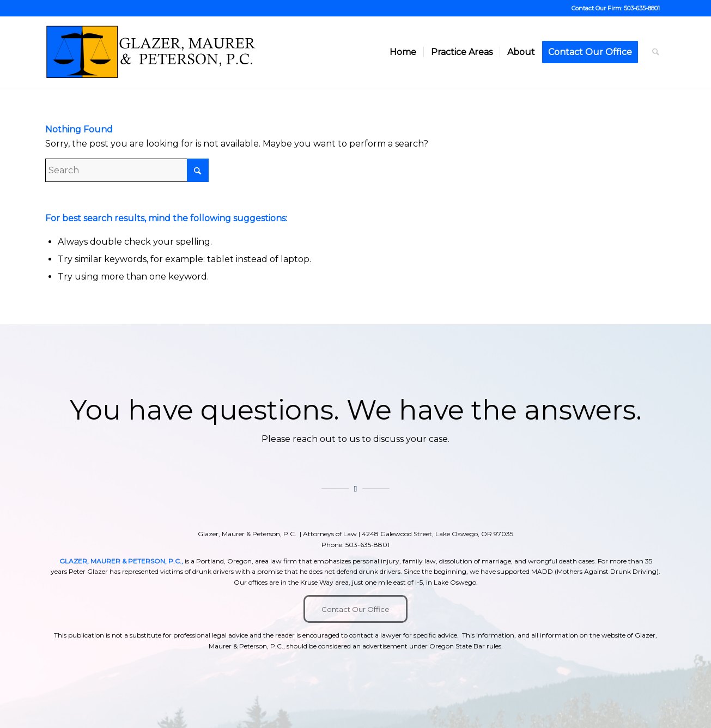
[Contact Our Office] (355, 609)
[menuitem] (403, 52)
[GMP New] (151, 52)
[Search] (656, 52)
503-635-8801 (642, 8)
